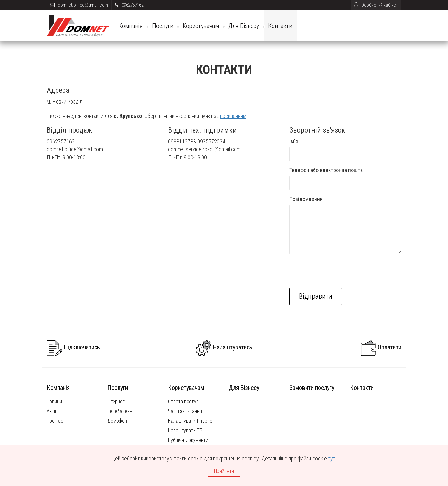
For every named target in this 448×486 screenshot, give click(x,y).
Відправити (316, 296)
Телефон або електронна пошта (326, 170)
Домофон (117, 421)
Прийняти (224, 471)
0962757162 (129, 5)
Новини (54, 402)
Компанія (131, 26)
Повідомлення (306, 199)
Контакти (280, 26)
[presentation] (337, 271)
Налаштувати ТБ (185, 430)
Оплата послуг (183, 402)
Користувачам (201, 26)
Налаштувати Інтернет (191, 421)
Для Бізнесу (244, 26)
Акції (51, 411)
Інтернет (116, 402)
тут (332, 458)
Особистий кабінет (376, 5)
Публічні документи (188, 440)
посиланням (233, 116)
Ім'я (294, 141)
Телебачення (121, 411)
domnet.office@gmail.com (79, 5)
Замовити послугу (312, 388)
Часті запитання (185, 411)
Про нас (55, 421)
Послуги (163, 26)
